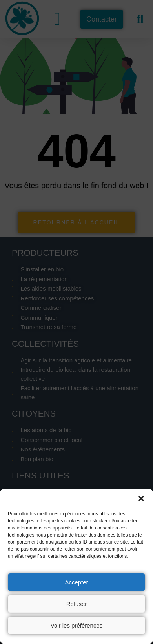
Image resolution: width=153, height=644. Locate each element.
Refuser (77, 604)
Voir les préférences (77, 625)
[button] (141, 498)
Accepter (76, 582)
